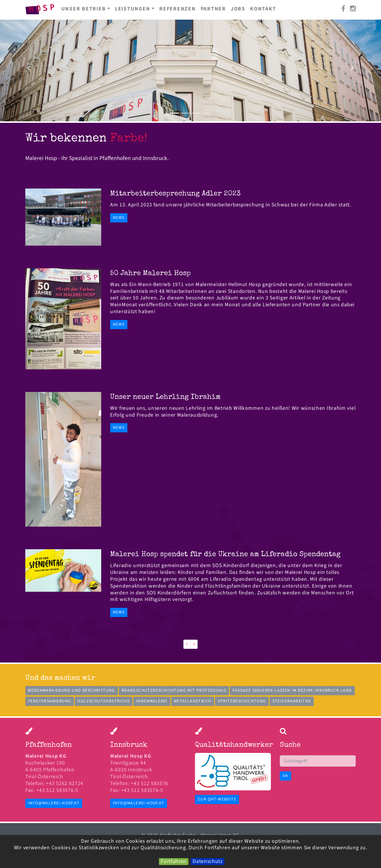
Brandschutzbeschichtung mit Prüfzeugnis (174, 690)
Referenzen (178, 9)
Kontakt (263, 9)
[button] (29, 68)
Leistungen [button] (133, 9)
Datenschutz (208, 862)
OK (285, 776)
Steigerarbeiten (292, 701)
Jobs (238, 9)
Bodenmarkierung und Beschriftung (72, 690)
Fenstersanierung (50, 701)
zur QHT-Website (217, 799)
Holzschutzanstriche (104, 701)
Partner (213, 9)
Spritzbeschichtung (242, 701)
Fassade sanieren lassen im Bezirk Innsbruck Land (292, 690)
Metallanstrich (193, 701)
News (119, 218)
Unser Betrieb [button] (84, 9)
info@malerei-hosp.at (54, 803)
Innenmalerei (152, 701)
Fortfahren (174, 862)
